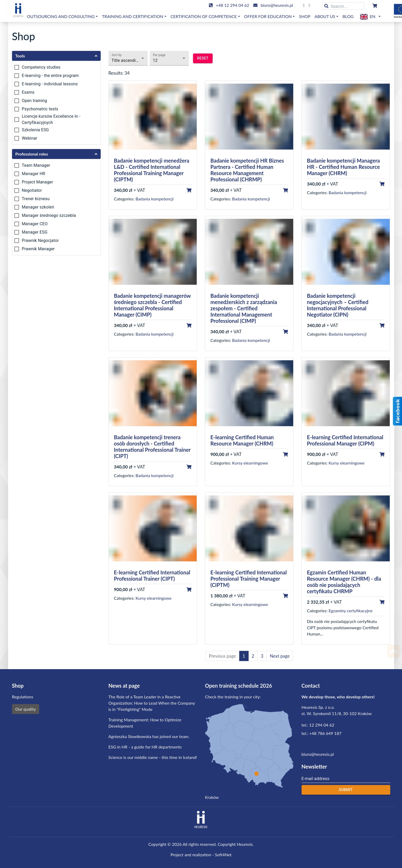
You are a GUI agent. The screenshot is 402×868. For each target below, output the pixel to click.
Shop (305, 16)
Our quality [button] (26, 709)
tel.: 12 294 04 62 (318, 725)
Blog (348, 16)
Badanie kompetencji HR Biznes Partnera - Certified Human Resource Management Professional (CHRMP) (247, 170)
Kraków (212, 797)
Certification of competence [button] (204, 16)
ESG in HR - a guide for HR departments (145, 747)
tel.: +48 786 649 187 (322, 733)
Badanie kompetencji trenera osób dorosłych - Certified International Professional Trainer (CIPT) (152, 447)
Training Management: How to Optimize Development (145, 723)
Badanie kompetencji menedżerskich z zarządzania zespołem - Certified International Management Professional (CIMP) (244, 308)
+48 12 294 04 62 (232, 5)
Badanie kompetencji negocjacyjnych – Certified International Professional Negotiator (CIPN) (338, 305)
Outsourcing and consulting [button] (61, 16)
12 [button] (155, 60)
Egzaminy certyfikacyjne (351, 611)
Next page (280, 656)
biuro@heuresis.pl (277, 5)
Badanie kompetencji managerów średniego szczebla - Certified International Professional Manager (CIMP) (152, 305)
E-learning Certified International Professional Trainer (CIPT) (152, 575)
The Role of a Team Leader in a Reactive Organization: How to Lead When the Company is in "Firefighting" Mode (152, 703)
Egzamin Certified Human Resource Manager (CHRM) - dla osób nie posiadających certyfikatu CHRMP (344, 582)
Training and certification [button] (133, 16)
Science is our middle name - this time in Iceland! (153, 757)
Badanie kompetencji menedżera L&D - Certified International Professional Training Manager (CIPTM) (152, 170)
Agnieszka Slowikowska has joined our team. (149, 736)
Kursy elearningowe (250, 463)
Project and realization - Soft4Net (201, 855)
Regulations (23, 697)
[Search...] (343, 6)
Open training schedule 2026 (239, 686)
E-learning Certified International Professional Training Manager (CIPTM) (248, 579)
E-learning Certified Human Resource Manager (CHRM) (242, 440)
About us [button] (325, 16)
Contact (311, 686)
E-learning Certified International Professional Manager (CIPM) (345, 440)
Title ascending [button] (126, 60)
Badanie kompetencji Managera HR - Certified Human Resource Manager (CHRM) (343, 167)
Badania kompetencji (155, 199)
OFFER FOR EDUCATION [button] (268, 16)
